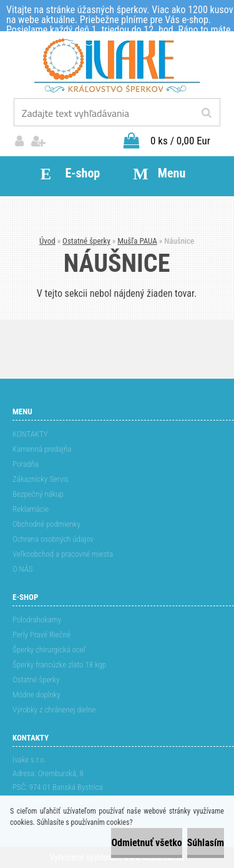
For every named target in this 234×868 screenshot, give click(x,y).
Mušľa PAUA (137, 241)
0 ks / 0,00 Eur (180, 141)
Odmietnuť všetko (146, 843)
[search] (206, 113)
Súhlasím (206, 843)
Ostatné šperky (86, 241)
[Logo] (117, 66)
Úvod (47, 241)
